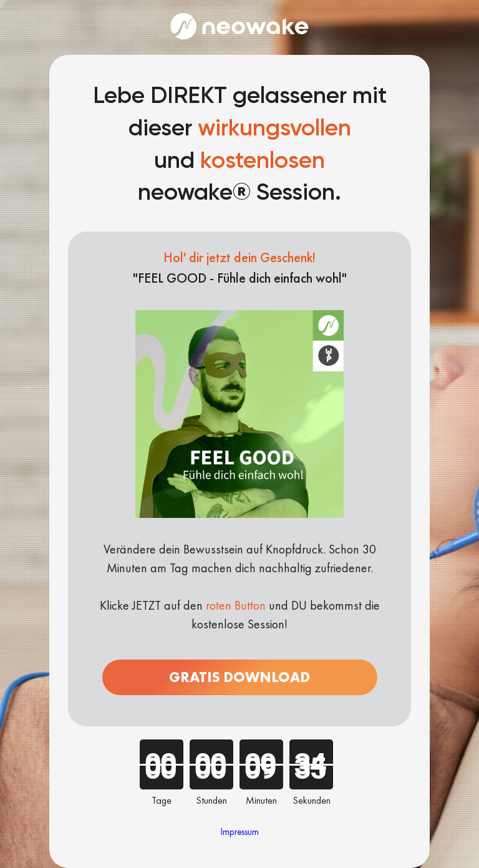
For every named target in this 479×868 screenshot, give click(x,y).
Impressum (240, 832)
